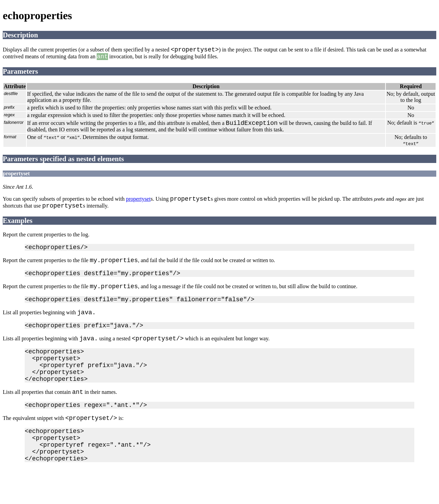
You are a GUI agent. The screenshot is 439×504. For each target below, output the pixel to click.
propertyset (138, 204)
